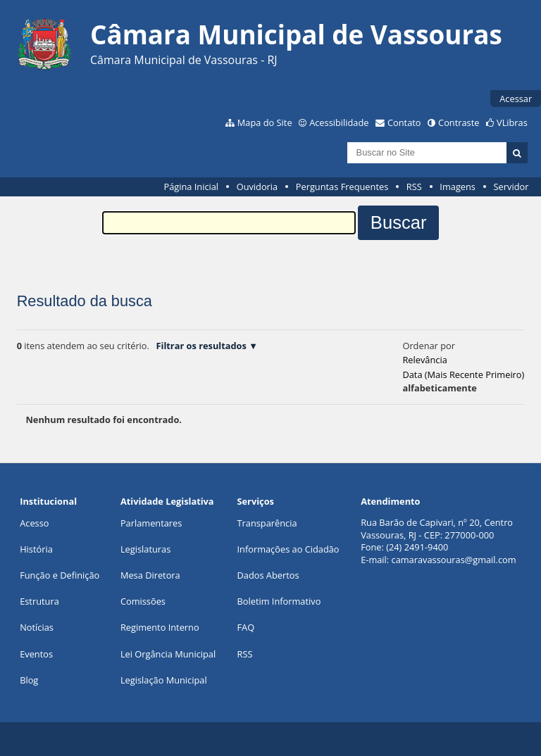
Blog (29, 680)
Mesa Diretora (150, 575)
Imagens (458, 187)
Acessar (516, 99)
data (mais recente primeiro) (463, 374)
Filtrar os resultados (201, 346)
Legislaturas (145, 549)
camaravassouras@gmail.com (454, 560)
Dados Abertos (268, 575)
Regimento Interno (160, 627)
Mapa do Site (265, 122)
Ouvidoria (257, 187)
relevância (424, 360)
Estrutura (39, 601)
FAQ (246, 627)
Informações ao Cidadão (288, 549)
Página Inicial (191, 187)
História (36, 549)
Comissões (143, 601)
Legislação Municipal (164, 680)
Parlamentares (151, 523)
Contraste (459, 122)
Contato (404, 122)
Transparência (267, 523)
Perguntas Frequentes (342, 187)
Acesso (34, 523)
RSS (414, 187)
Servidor (511, 187)
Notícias (37, 627)
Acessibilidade (339, 122)
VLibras (512, 122)
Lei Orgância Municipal (168, 654)
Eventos (36, 654)
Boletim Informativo (279, 601)
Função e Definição (60, 575)
